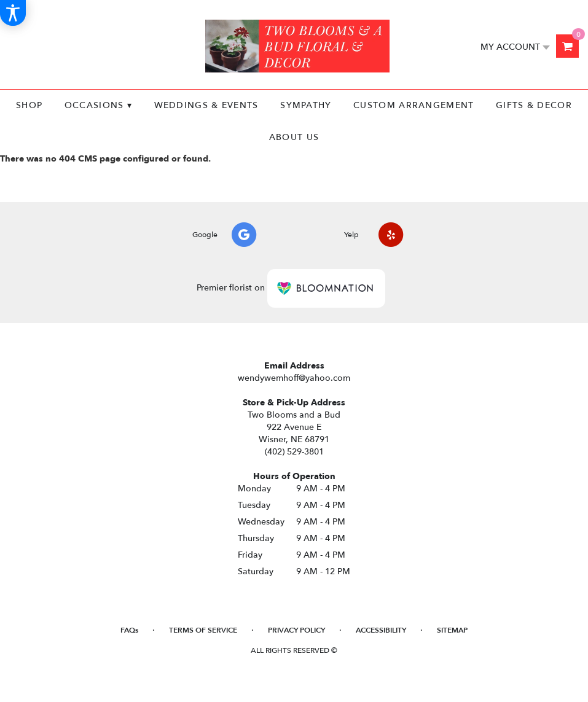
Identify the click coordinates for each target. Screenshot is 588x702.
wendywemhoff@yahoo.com (294, 378)
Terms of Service (203, 630)
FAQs (129, 630)
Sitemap (452, 630)
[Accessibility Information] (13, 13)
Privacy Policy (296, 630)
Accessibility (381, 630)
